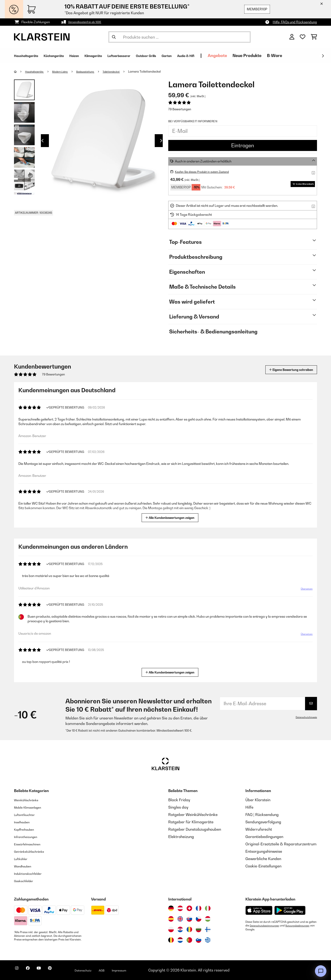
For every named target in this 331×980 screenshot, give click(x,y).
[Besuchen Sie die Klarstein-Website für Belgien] (171, 940)
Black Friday (179, 800)
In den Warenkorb (301, 184)
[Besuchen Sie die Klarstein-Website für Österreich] (180, 908)
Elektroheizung (181, 837)
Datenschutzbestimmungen (267, 926)
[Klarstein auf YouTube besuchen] (48, 971)
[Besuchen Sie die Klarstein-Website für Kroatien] (180, 929)
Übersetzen (304, 590)
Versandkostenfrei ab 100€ (88, 22)
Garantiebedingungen (264, 837)
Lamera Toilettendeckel (165, 71)
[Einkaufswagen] (314, 37)
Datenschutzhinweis (304, 717)
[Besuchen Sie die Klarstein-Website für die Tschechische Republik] (199, 919)
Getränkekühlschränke (34, 851)
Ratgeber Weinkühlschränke (193, 815)
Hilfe (249, 807)
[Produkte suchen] (180, 37)
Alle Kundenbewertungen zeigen (171, 517)
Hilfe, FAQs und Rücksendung (295, 22)
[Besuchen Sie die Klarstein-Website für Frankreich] (199, 908)
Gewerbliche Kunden (263, 859)
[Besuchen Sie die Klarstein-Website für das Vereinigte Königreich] (180, 919)
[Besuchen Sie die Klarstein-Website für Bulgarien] (199, 929)
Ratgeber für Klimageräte (191, 822)
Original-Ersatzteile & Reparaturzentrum (281, 844)
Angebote (271, 55)
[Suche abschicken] (114, 37)
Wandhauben (26, 866)
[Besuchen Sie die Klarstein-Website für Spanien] (171, 919)
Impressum (143, 970)
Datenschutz (100, 970)
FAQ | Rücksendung (262, 815)
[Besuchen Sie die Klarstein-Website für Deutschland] (171, 908)
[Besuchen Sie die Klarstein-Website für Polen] (171, 929)
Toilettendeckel (130, 71)
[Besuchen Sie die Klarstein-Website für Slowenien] (199, 940)
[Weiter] (323, 56)
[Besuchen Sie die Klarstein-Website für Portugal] (189, 940)
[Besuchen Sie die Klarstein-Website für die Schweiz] (189, 908)
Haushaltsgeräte (38, 71)
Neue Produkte (301, 55)
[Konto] (292, 37)
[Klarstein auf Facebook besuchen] (33, 971)
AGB (122, 970)
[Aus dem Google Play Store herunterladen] (290, 910)
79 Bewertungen (180, 109)
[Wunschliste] (303, 37)
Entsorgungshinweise (264, 851)
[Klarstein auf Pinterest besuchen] (63, 971)
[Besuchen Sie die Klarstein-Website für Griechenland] (208, 940)
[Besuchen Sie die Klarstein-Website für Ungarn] (208, 919)
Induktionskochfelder (32, 873)
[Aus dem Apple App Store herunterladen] (259, 910)
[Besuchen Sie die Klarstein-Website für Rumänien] (189, 929)
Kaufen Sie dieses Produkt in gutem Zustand (208, 172)
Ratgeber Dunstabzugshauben (195, 829)
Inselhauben (24, 822)
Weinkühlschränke (30, 800)
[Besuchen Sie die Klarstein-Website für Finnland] (208, 929)
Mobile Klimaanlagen (32, 807)
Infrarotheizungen (29, 837)
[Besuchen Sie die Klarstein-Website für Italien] (208, 908)
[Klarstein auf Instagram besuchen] (19, 971)
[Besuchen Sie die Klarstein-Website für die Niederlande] (180, 940)
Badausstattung (99, 71)
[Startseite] (20, 71)
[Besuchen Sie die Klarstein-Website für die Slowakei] (189, 919)
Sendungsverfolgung (263, 822)
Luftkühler (23, 859)
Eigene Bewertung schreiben (282, 370)
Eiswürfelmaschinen (31, 844)
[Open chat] (321, 971)
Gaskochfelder (27, 881)
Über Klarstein (258, 800)
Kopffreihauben (27, 829)
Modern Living (69, 71)
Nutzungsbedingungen (260, 929)
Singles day (178, 807)
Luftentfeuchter (28, 815)
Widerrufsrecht (259, 829)
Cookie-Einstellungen (263, 866)
